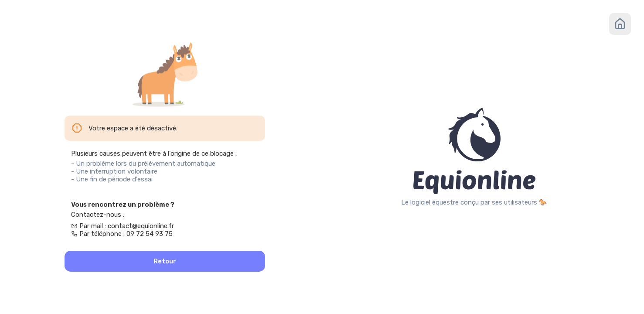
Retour (165, 261)
